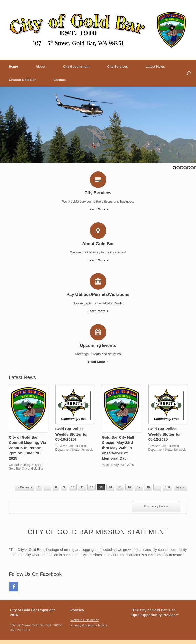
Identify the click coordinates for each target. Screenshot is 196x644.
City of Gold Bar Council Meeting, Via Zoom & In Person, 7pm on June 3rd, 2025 (27, 448)
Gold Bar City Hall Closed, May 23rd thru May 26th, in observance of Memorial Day (118, 448)
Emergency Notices (156, 506)
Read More (98, 362)
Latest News (155, 66)
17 (139, 487)
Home (13, 66)
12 (91, 487)
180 (168, 487)
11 (82, 487)
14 (110, 487)
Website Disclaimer (84, 620)
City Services (117, 66)
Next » (180, 487)
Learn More (98, 209)
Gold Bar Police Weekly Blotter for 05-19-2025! (72, 434)
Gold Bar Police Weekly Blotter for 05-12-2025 (165, 434)
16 (129, 487)
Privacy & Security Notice (89, 625)
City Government (76, 66)
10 (73, 487)
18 (148, 487)
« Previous (25, 487)
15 (120, 487)
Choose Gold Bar (22, 80)
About (41, 66)
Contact (60, 80)
